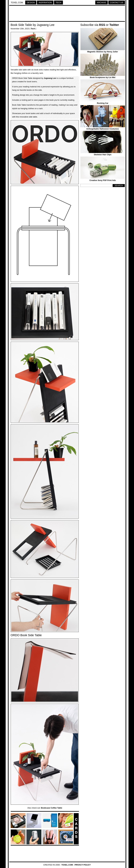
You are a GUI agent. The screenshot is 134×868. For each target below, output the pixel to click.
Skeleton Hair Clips (103, 155)
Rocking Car (103, 103)
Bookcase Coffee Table (51, 808)
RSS (102, 25)
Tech (58, 3)
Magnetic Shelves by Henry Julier (103, 52)
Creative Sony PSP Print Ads (103, 180)
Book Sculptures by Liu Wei (103, 77)
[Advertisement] (67, 14)
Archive (102, 3)
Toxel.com (17, 3)
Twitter (114, 25)
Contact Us (117, 3)
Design (31, 3)
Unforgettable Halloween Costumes (103, 129)
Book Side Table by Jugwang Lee (33, 25)
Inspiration (45, 3)
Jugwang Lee (50, 78)
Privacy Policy (83, 865)
